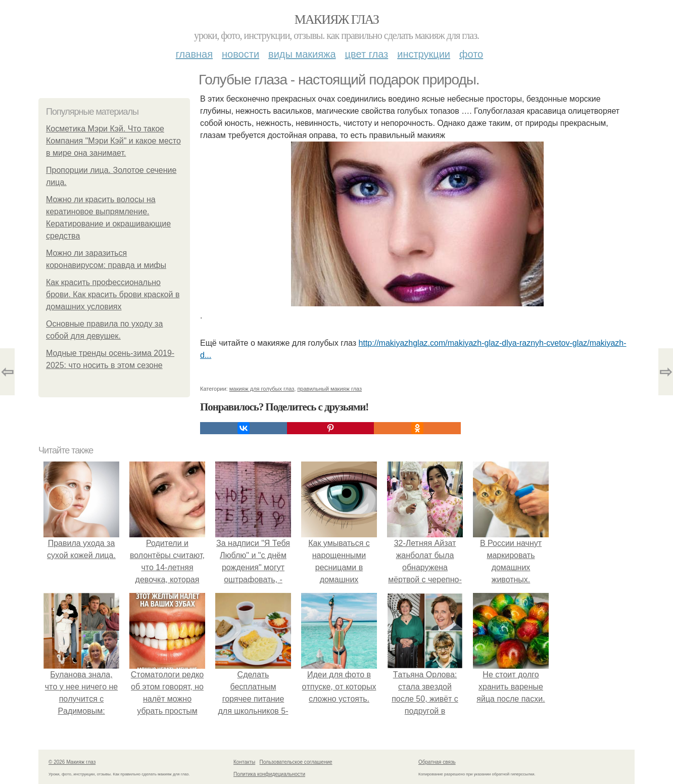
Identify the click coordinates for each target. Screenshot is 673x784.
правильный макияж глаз (329, 389)
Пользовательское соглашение (296, 762)
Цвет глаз (367, 54)
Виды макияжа (302, 54)
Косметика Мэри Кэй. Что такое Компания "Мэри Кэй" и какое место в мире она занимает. (113, 141)
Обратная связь (437, 762)
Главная (194, 54)
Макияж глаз (337, 19)
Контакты (244, 762)
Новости (241, 54)
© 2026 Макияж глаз (72, 762)
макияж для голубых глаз (262, 389)
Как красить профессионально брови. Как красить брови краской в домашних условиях (113, 294)
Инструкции (424, 54)
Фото (471, 54)
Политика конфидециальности (269, 774)
